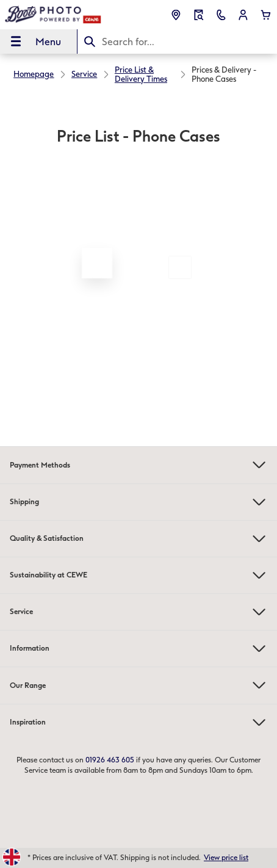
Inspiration (138, 722)
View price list (226, 858)
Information (138, 649)
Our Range (138, 685)
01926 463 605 (110, 760)
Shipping (138, 502)
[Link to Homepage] (54, 15)
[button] (243, 15)
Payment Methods (138, 465)
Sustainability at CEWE (138, 575)
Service (138, 612)
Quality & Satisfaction (138, 539)
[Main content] (138, 241)
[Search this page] (177, 42)
